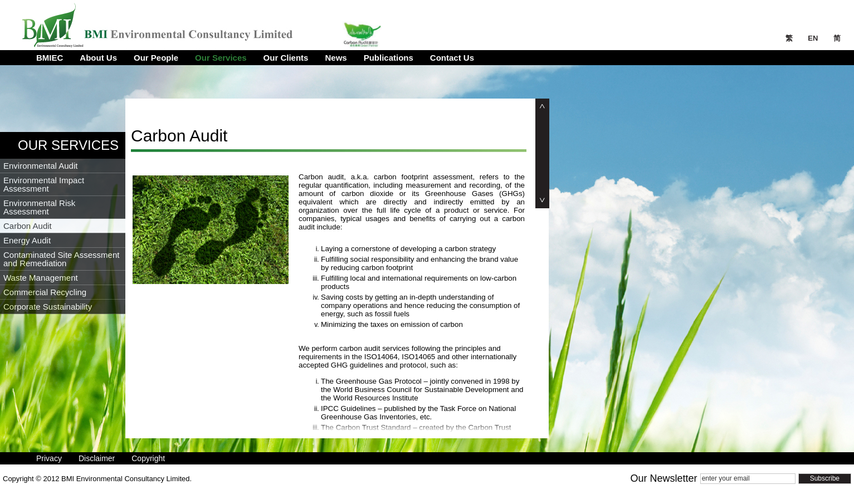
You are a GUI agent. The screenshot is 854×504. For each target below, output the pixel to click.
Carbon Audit (28, 226)
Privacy (49, 458)
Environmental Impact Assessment (44, 184)
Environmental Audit (40, 166)
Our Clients (286, 58)
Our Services (221, 58)
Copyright (148, 458)
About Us (98, 58)
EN (814, 38)
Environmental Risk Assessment (39, 207)
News (336, 58)
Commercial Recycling (45, 292)
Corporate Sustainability (48, 307)
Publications (389, 58)
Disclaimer (97, 458)
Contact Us (452, 58)
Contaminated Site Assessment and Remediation (61, 259)
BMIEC (50, 58)
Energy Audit (27, 240)
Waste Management (41, 278)
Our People (156, 58)
